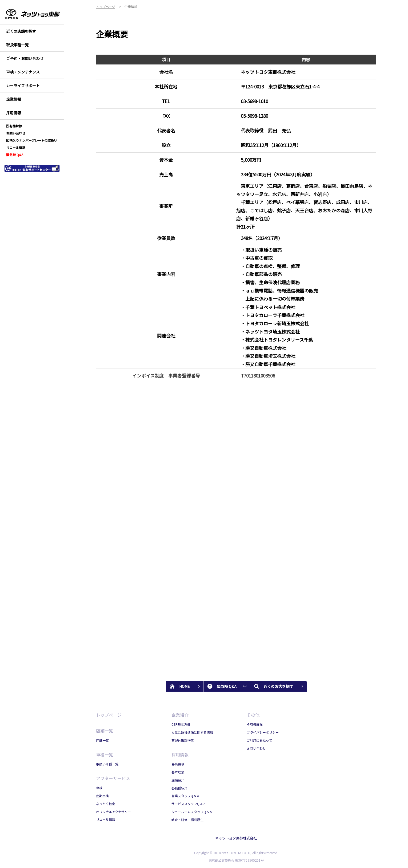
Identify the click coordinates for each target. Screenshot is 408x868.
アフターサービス (113, 778)
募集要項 (178, 764)
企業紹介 (180, 715)
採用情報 (180, 755)
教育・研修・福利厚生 (187, 820)
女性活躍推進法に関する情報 (192, 732)
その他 (253, 715)
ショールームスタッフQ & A (192, 812)
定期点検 (102, 796)
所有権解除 (255, 724)
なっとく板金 (106, 804)
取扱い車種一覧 (107, 764)
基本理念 (178, 772)
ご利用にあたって (259, 740)
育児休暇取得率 (183, 740)
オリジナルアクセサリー (113, 812)
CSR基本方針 (181, 724)
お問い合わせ (256, 748)
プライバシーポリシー (263, 732)
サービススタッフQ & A (188, 804)
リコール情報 (106, 819)
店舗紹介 (178, 780)
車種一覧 (105, 755)
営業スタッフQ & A (185, 796)
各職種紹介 (179, 788)
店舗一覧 (105, 731)
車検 (99, 788)
